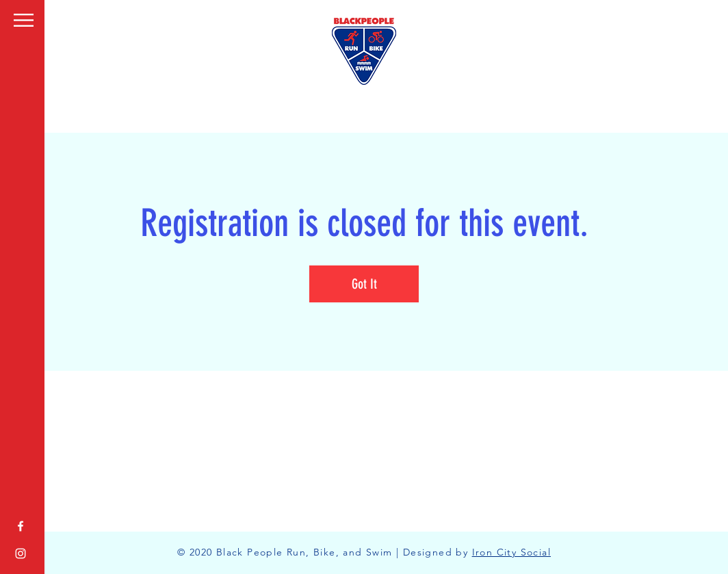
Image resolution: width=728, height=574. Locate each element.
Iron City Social (511, 552)
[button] (24, 20)
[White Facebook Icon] (21, 526)
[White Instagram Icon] (21, 553)
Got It (364, 284)
